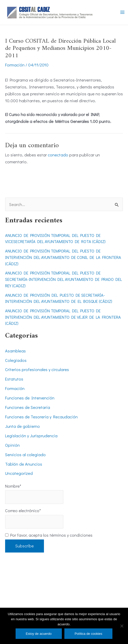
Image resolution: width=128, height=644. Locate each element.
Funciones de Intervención (30, 398)
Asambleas (15, 351)
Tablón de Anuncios (24, 464)
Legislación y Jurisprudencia (31, 436)
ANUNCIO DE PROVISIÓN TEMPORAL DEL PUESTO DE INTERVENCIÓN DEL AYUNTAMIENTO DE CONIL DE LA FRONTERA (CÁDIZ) (63, 257)
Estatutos (14, 379)
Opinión (12, 445)
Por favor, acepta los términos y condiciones (49, 535)
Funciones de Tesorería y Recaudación (41, 417)
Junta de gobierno (22, 426)
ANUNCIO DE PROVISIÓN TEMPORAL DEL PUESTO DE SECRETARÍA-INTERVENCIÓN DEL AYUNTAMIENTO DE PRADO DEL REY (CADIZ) (63, 279)
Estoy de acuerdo (39, 634)
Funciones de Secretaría (28, 407)
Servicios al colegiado (25, 455)
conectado (58, 155)
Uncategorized (19, 473)
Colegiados (16, 360)
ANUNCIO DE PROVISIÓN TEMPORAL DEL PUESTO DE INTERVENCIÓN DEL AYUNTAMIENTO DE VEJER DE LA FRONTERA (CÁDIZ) (63, 317)
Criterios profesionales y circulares (37, 369)
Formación (15, 65)
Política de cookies (88, 634)
